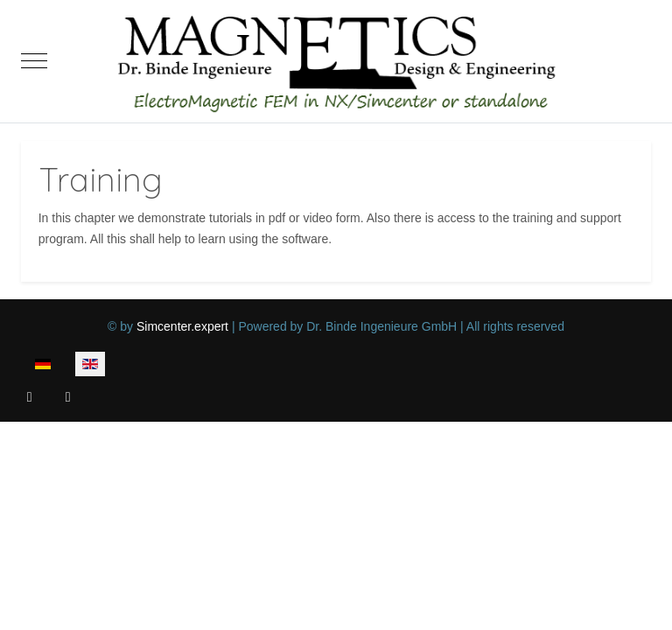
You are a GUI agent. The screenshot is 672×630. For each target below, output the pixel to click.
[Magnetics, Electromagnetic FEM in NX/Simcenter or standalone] (336, 61)
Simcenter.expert (182, 326)
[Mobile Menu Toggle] (34, 61)
